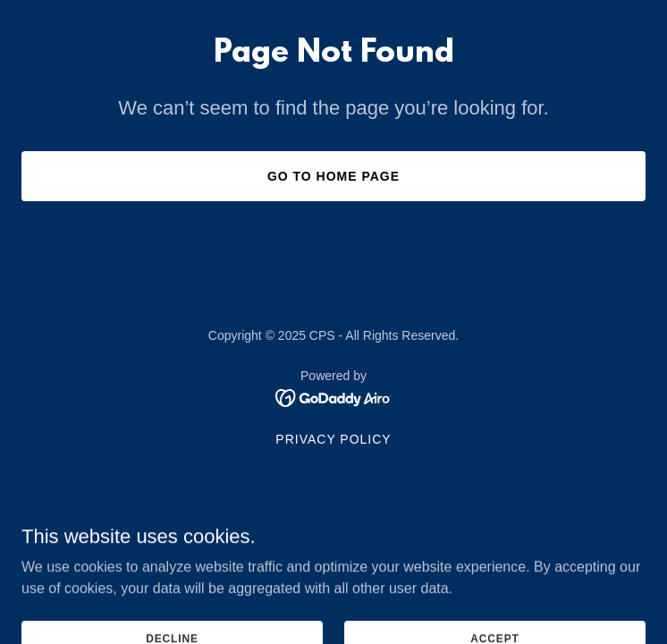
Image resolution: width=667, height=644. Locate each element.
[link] (334, 397)
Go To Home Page (333, 176)
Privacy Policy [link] (333, 439)
